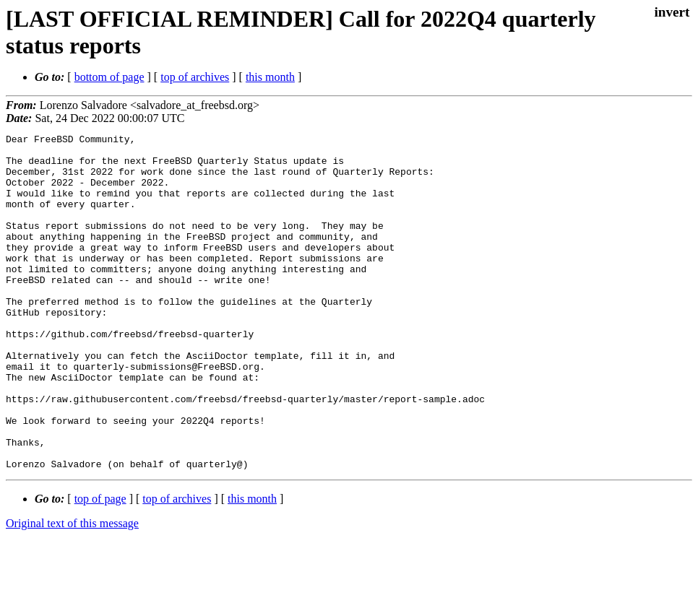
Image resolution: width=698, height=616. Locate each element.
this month (270, 77)
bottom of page (109, 77)
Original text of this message (72, 590)
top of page (100, 566)
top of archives (195, 77)
